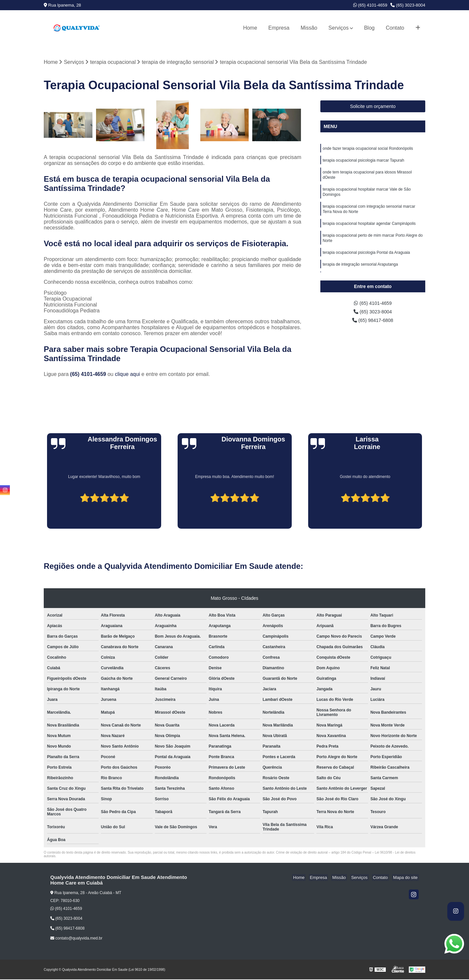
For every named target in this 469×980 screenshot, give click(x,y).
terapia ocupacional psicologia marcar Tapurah (363, 162)
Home (250, 28)
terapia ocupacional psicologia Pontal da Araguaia (366, 261)
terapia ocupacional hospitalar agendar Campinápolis (369, 230)
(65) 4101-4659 (370, 5)
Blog (369, 28)
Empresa (279, 28)
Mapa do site (406, 878)
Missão (309, 28)
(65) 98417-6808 (373, 322)
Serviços (339, 28)
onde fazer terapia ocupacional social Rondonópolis (368, 149)
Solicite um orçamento (373, 107)
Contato (395, 28)
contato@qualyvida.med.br (76, 939)
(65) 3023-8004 (408, 5)
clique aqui (127, 375)
